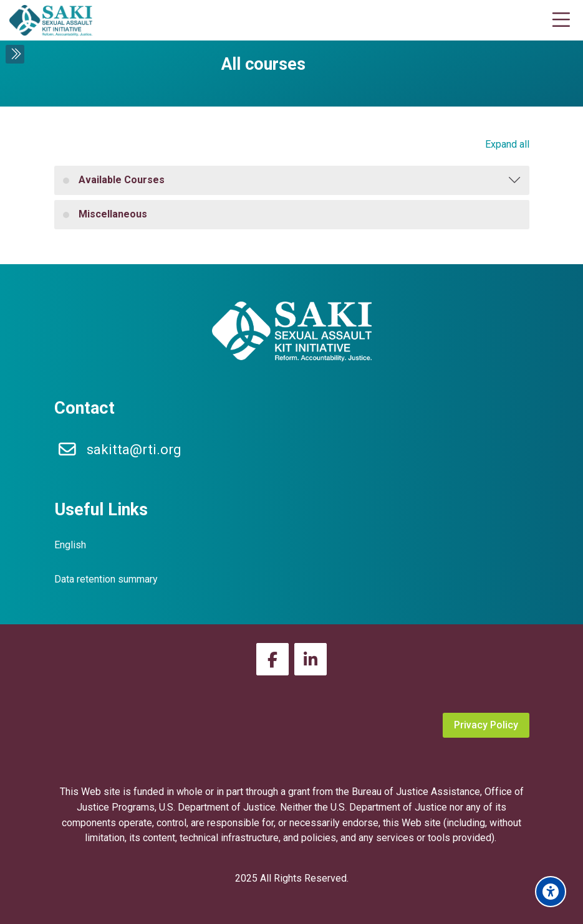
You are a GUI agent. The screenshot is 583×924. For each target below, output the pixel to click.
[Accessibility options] (551, 892)
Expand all (507, 144)
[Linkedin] (311, 659)
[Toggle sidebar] (15, 54)
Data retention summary (106, 579)
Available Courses (122, 180)
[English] (70, 545)
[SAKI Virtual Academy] (51, 21)
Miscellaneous (113, 214)
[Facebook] (272, 659)
